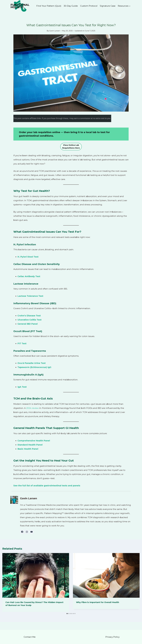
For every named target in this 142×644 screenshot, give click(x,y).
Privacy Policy (112, 637)
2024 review (32, 408)
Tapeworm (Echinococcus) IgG (34, 367)
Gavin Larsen (55, 31)
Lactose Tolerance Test (30, 296)
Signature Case (108, 6)
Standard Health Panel (30, 445)
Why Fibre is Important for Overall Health (98, 602)
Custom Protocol (89, 6)
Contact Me (30, 637)
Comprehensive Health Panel (34, 441)
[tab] (67, 614)
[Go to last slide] (6, 582)
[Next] (136, 582)
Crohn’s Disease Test (29, 316)
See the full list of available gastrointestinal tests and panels (47, 486)
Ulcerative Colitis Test (29, 320)
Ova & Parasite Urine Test (32, 363)
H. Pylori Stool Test (28, 257)
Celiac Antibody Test (29, 276)
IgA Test (22, 387)
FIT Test (22, 343)
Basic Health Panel (28, 449)
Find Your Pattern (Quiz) (49, 6)
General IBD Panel (28, 324)
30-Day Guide (71, 6)
